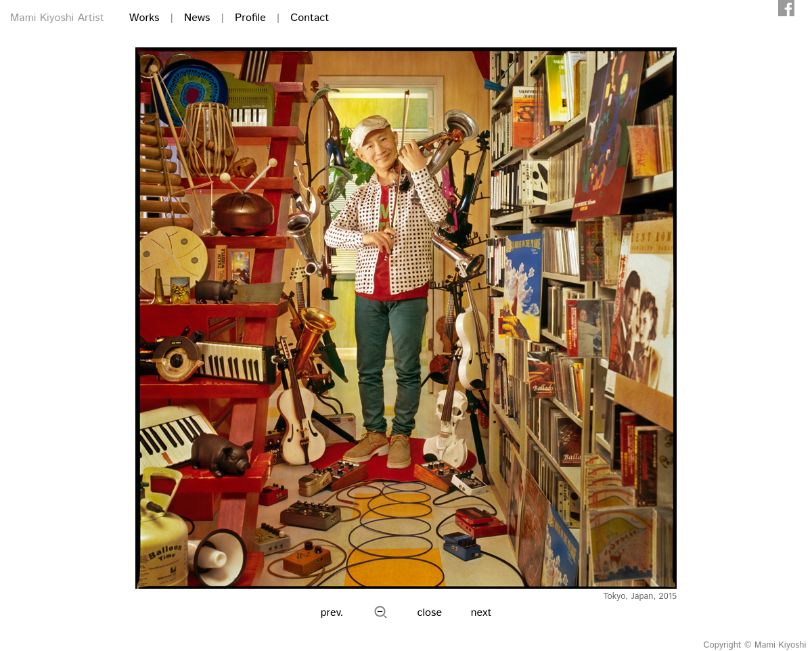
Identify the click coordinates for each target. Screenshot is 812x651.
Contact (310, 18)
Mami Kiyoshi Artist (57, 18)
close (430, 613)
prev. (332, 613)
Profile (250, 18)
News (197, 18)
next (481, 613)
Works (144, 18)
